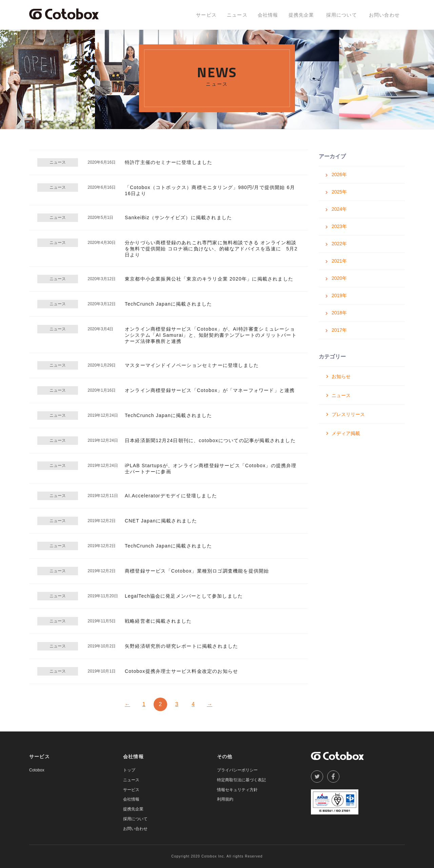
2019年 (339, 295)
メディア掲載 (346, 433)
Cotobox (37, 770)
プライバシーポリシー (237, 770)
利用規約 (225, 799)
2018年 (339, 313)
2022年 (339, 244)
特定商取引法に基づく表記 (241, 780)
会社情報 (268, 15)
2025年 (339, 192)
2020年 (339, 278)
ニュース (237, 15)
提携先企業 (301, 15)
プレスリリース (348, 414)
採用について (342, 15)
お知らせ (341, 376)
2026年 (339, 174)
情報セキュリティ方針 (237, 790)
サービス (206, 15)
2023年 (339, 226)
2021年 (339, 261)
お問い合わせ (384, 15)
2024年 (339, 209)
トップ (129, 770)
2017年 (339, 330)
